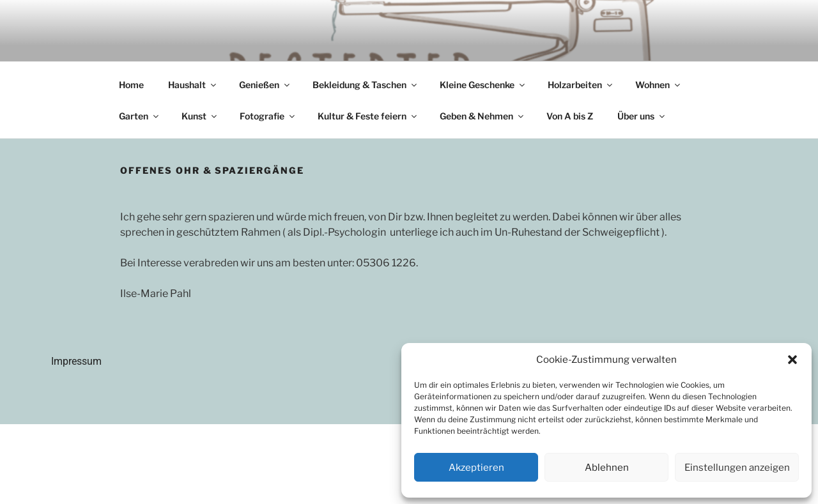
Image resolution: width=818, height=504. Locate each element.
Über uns (642, 116)
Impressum (76, 361)
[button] (792, 360)
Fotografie (268, 116)
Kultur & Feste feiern (368, 116)
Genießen (265, 85)
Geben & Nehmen (482, 116)
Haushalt (193, 85)
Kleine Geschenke (483, 85)
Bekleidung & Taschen (366, 85)
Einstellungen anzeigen (737, 468)
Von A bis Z (570, 116)
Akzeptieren (476, 468)
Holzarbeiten (581, 85)
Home (131, 85)
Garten (140, 116)
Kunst (200, 116)
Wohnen (659, 85)
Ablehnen (607, 468)
